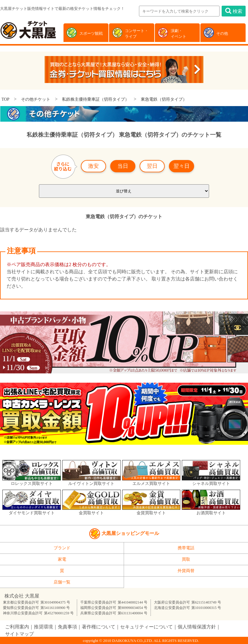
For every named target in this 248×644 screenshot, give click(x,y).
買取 (186, 559)
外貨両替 (186, 571)
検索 (234, 11)
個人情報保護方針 (197, 627)
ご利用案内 (17, 627)
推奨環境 (43, 627)
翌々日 (182, 166)
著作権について (99, 627)
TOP (5, 99)
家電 (62, 559)
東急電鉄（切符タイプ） (164, 99)
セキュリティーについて (146, 627)
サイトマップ (19, 634)
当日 (123, 166)
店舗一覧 (62, 582)
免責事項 (67, 627)
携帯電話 (186, 548)
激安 (93, 166)
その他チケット (36, 99)
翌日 (152, 166)
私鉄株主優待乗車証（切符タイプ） (96, 99)
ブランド (62, 548)
